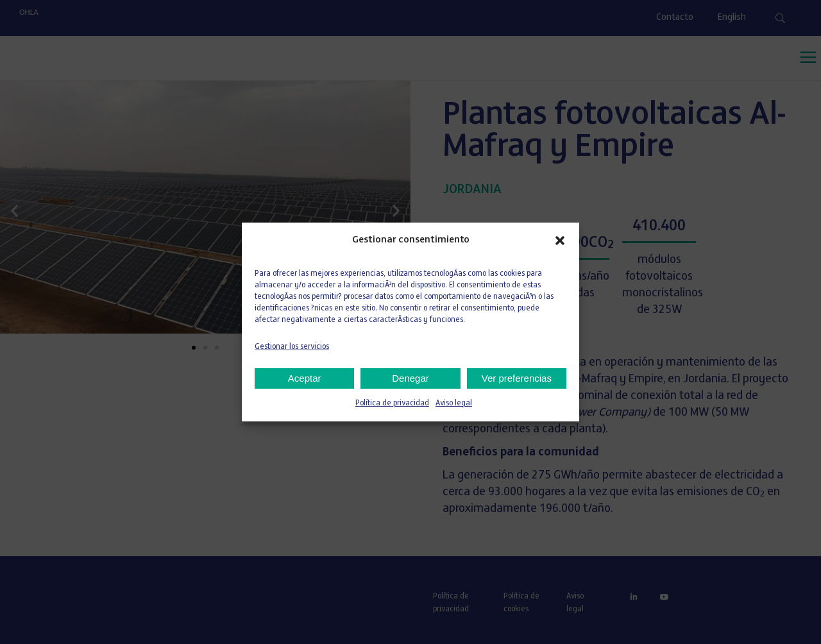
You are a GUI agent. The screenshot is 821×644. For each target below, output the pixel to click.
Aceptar (305, 378)
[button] (560, 241)
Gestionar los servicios (292, 347)
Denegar (410, 378)
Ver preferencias (517, 378)
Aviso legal (454, 403)
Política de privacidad (392, 403)
